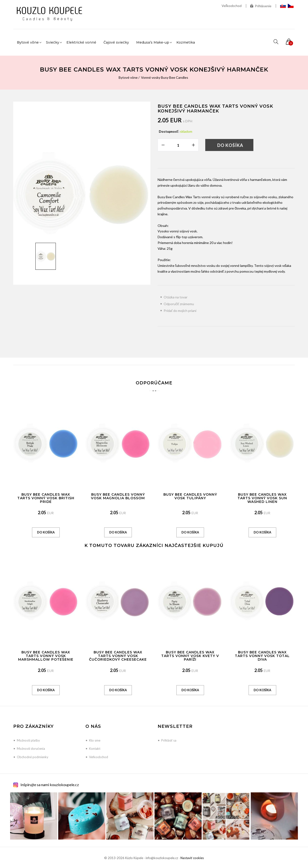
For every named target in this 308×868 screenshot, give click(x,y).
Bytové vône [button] (28, 42)
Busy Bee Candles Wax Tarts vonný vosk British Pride (46, 498)
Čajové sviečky (116, 42)
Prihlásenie (261, 6)
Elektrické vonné (81, 42)
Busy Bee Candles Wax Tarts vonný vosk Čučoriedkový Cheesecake (118, 656)
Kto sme (95, 740)
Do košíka (230, 145)
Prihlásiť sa (169, 740)
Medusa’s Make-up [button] (153, 42)
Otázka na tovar (176, 297)
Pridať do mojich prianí (180, 311)
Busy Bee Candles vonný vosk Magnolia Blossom (118, 496)
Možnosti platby (28, 740)
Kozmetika (186, 42)
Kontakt (95, 749)
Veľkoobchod (232, 6)
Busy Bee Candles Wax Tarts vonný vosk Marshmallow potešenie (46, 656)
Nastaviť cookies (192, 858)
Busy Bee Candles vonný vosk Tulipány (190, 496)
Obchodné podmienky (33, 757)
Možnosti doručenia (31, 749)
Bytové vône (128, 77)
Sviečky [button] (53, 42)
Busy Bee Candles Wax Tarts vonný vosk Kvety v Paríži (190, 656)
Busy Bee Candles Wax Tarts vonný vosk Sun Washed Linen (262, 498)
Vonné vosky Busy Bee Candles (165, 77)
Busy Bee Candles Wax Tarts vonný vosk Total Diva (262, 656)
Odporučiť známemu (179, 304)
